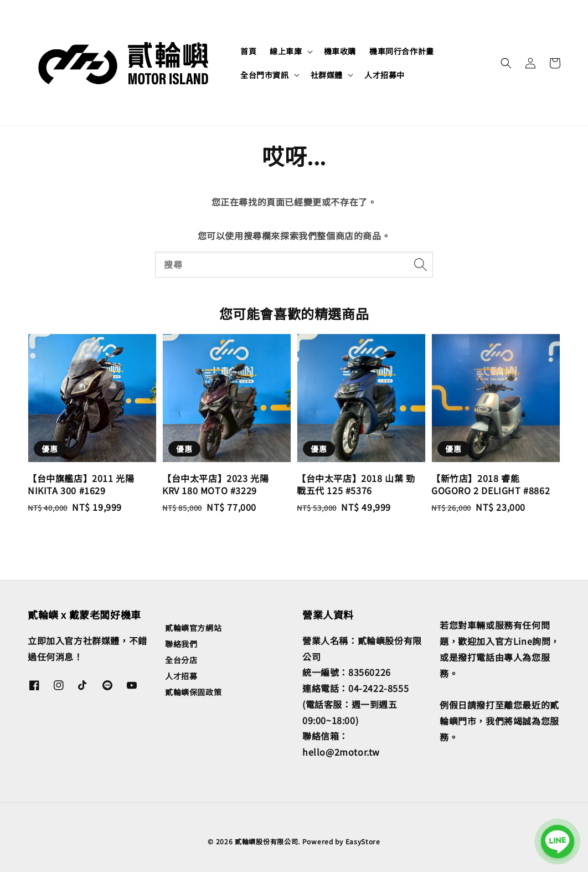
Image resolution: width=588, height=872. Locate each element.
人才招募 (181, 676)
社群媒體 (327, 75)
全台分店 (181, 660)
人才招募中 (385, 75)
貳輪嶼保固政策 (193, 692)
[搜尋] (420, 264)
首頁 (248, 51)
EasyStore (363, 841)
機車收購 (340, 51)
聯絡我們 (181, 644)
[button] (506, 63)
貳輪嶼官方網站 (193, 628)
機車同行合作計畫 (402, 51)
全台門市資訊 (265, 75)
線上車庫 (286, 51)
